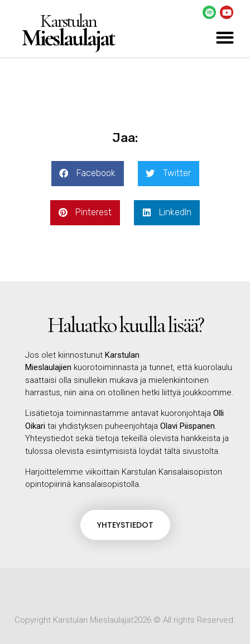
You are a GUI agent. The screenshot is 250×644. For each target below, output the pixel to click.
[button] (225, 37)
